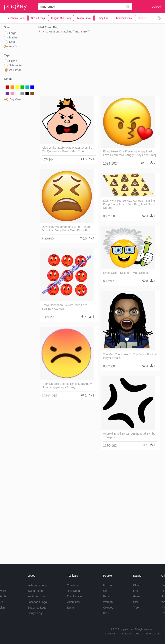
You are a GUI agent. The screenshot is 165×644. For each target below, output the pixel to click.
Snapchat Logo (37, 608)
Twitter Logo (35, 591)
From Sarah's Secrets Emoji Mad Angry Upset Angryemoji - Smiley (67, 386)
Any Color (16, 99)
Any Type (15, 70)
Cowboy (108, 608)
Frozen (107, 585)
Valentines (73, 602)
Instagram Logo (37, 585)
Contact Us (125, 634)
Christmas (73, 585)
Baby (106, 596)
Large (13, 33)
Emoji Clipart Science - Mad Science (126, 273)
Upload (156, 6)
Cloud (137, 585)
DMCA (139, 634)
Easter (71, 608)
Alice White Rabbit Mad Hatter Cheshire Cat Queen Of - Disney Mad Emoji (67, 149)
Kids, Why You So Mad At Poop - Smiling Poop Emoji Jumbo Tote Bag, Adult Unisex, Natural (130, 204)
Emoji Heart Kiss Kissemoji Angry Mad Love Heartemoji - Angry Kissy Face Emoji (130, 153)
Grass (137, 596)
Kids (106, 613)
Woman (108, 602)
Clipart (13, 61)
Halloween (73, 591)
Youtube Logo (36, 596)
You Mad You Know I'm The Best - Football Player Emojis (130, 356)
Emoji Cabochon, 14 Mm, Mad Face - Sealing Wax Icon (65, 307)
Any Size (15, 46)
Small (13, 42)
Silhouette (15, 65)
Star (136, 602)
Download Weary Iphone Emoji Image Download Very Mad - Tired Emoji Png (66, 229)
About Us (110, 634)
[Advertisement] (100, 66)
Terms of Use (153, 634)
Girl (105, 591)
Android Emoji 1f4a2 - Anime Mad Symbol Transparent (130, 435)
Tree (136, 608)
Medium (14, 37)
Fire (136, 591)
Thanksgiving (75, 596)
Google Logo (35, 613)
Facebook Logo (37, 602)
